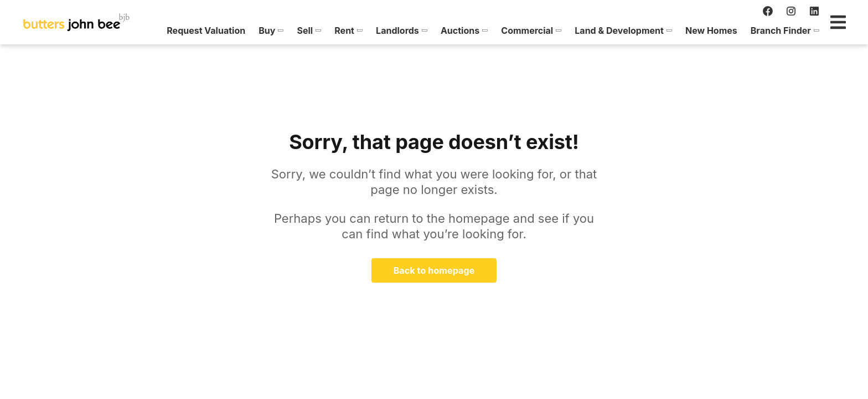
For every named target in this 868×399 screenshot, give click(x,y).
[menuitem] (159, 30)
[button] (224, 30)
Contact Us (809, 30)
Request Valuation (159, 30)
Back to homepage (434, 270)
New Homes (664, 30)
